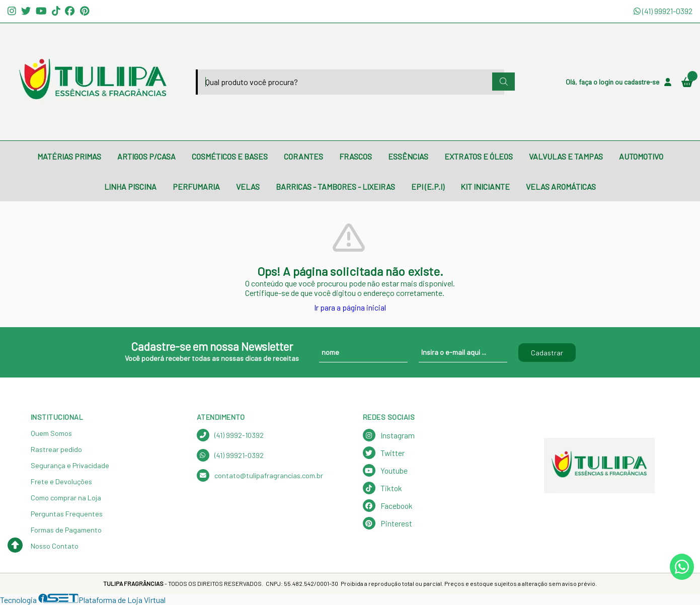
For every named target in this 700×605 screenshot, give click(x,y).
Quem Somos (51, 433)
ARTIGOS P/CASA (146, 156)
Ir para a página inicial (350, 307)
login (607, 82)
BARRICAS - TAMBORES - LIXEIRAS (335, 186)
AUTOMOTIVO (641, 156)
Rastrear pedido (56, 449)
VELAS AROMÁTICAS (561, 186)
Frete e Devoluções (61, 481)
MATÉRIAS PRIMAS (69, 156)
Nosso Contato (55, 546)
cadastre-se (642, 82)
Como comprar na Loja (66, 498)
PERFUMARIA (196, 186)
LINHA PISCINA (130, 186)
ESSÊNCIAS (408, 156)
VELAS (248, 186)
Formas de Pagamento (66, 530)
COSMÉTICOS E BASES (230, 156)
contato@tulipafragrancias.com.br (260, 475)
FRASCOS (356, 156)
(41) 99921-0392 (663, 11)
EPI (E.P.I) (428, 186)
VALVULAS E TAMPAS (566, 156)
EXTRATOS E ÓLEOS (479, 156)
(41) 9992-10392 (230, 435)
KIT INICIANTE (485, 186)
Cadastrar (547, 353)
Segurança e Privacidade (70, 465)
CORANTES (303, 156)
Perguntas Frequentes (67, 514)
